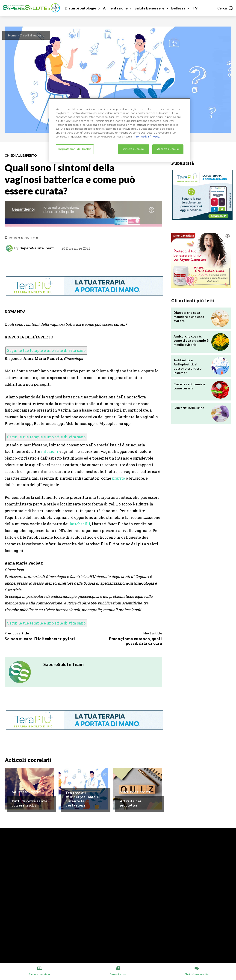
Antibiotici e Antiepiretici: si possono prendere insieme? (187, 366)
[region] (120, 130)
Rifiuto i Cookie (133, 149)
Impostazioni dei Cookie (75, 149)
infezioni (50, 451)
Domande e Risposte (135, 792)
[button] (225, 8)
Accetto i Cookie (168, 149)
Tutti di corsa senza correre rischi (29, 803)
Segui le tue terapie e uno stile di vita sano (46, 350)
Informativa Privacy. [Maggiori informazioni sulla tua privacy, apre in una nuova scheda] (147, 137)
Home (12, 35)
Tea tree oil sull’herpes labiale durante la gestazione (82, 799)
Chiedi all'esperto (32, 35)
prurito (118, 478)
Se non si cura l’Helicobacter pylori (40, 639)
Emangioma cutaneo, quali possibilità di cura (135, 641)
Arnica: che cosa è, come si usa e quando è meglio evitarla (191, 340)
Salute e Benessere (26, 792)
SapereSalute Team (37, 248)
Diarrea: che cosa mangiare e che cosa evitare (189, 317)
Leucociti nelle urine (189, 408)
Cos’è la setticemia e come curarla (189, 386)
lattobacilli (80, 524)
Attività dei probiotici (130, 803)
